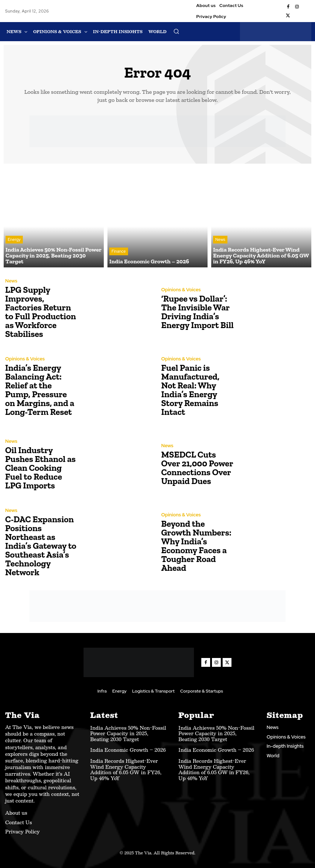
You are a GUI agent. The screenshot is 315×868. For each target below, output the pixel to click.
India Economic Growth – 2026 (128, 750)
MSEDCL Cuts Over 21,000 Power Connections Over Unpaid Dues (197, 468)
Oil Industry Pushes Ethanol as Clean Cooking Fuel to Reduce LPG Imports (40, 468)
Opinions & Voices (181, 290)
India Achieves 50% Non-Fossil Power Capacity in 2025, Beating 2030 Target (128, 734)
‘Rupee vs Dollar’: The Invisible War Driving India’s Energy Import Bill (197, 312)
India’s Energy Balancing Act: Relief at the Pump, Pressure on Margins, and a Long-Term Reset (40, 390)
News (220, 239)
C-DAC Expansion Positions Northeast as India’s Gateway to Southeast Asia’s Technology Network (41, 546)
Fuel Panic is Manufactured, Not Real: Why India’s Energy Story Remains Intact (190, 390)
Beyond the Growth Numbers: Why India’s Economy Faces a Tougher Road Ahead (196, 546)
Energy (14, 239)
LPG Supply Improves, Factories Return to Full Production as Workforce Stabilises (40, 312)
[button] (176, 31)
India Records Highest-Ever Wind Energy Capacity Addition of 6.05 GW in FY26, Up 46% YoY (126, 770)
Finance (119, 251)
